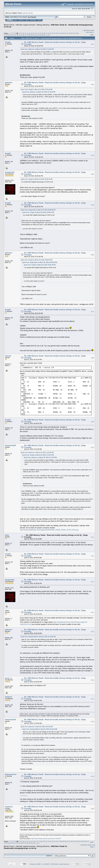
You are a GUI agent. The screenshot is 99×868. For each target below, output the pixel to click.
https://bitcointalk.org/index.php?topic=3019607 (46, 839)
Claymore (9, 807)
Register (33, 20)
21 (46, 33)
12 (27, 33)
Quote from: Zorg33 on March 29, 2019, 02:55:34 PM (37, 179)
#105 (92, 205)
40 (11, 35)
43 (17, 35)
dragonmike (10, 172)
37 (5, 35)
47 (26, 35)
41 (13, 35)
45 (21, 35)
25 (55, 33)
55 (42, 35)
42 (15, 35)
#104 (92, 174)
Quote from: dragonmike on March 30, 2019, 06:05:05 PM (38, 210)
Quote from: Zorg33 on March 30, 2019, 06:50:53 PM (37, 260)
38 (7, 35)
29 (63, 33)
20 (44, 33)
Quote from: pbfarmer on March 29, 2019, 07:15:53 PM (37, 49)
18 (40, 33)
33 (71, 33)
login (24, 13)
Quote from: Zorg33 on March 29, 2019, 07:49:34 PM (37, 89)
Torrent (34, 17)
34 (74, 33)
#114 (92, 612)
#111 (92, 537)
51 (34, 35)
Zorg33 (8, 42)
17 (38, 33)
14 (32, 33)
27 (59, 33)
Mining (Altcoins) (43, 25)
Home (10, 20)
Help (16, 20)
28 (61, 33)
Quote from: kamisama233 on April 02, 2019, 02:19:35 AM (38, 637)
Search (21, 20)
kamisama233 (11, 445)
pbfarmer (9, 82)
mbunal (8, 356)
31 (67, 33)
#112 (92, 556)
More (39, 20)
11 (25, 33)
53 (38, 35)
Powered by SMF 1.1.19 (37, 864)
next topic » (90, 32)
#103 (92, 155)
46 (24, 35)
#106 (92, 255)
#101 (92, 44)
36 (78, 33)
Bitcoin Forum (9, 25)
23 (50, 33)
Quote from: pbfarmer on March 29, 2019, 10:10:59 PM (37, 453)
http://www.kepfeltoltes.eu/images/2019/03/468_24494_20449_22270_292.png (49, 530)
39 (9, 35)
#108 (92, 358)
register (30, 13)
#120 (92, 809)
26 (57, 33)
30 (65, 33)
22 (48, 33)
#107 (92, 312)
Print (92, 35)
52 (36, 35)
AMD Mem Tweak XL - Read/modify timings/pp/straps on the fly (36, 847)
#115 (92, 632)
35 (76, 33)
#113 (92, 582)
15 (34, 33)
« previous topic (88, 30)
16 (36, 33)
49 (30, 35)
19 (42, 33)
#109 (92, 422)
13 (30, 33)
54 (40, 35)
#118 (92, 722)
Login (27, 20)
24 (53, 33)
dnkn (7, 535)
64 (48, 35)
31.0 (29, 17)
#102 (92, 85)
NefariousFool (11, 774)
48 (28, 35)
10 (23, 33)
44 (19, 35)
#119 (92, 776)
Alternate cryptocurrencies (26, 25)
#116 (92, 680)
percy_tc (8, 678)
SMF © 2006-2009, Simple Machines (58, 864)
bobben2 (9, 697)
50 (32, 35)
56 (45, 35)
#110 (92, 448)
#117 (92, 699)
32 (69, 33)
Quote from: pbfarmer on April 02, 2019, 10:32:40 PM (37, 727)
